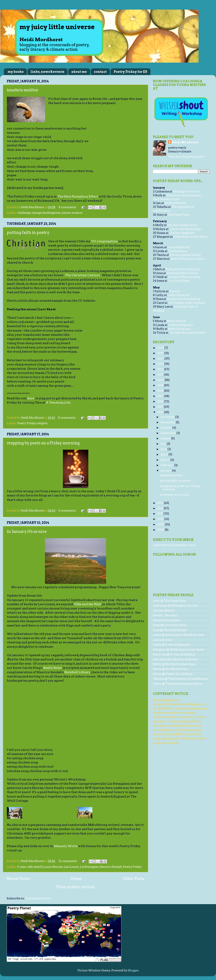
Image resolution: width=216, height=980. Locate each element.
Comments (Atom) (38, 898)
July (164, 444)
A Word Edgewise (180, 325)
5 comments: (68, 511)
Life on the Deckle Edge (185, 229)
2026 (161, 348)
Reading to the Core (186, 192)
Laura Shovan (53, 867)
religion (42, 423)
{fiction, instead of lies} (185, 255)
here (31, 398)
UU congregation (104, 241)
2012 (160, 508)
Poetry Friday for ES (130, 72)
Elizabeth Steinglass (167, 620)
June (164, 449)
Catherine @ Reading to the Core (176, 606)
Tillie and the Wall (87, 604)
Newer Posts (18, 879)
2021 (160, 375)
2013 (160, 503)
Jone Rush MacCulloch (182, 273)
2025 (161, 353)
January (166, 471)
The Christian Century (82, 275)
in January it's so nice (27, 531)
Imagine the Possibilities (184, 299)
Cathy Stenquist (179, 295)
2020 (161, 380)
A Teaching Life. (58, 402)
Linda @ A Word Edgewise (171, 645)
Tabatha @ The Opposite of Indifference (181, 679)
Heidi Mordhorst (185, 142)
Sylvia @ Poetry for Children (173, 674)
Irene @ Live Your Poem (170, 625)
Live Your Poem (179, 281)
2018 (161, 391)
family (38, 867)
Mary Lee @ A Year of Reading (174, 654)
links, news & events (47, 72)
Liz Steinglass (89, 867)
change (37, 213)
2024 (161, 359)
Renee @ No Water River (170, 669)
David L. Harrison (165, 615)
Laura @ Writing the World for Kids (178, 635)
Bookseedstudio (176, 203)
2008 (161, 530)
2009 (161, 524)
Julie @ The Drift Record (170, 630)
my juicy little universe (184, 277)
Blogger (133, 970)
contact (100, 72)
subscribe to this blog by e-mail (174, 545)
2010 (161, 519)
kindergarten (52, 213)
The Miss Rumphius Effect (78, 196)
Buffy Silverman (179, 329)
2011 (160, 514)
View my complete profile (186, 157)
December (168, 417)
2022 (161, 369)
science (77, 213)
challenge (24, 213)
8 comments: (68, 207)
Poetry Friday (27, 423)
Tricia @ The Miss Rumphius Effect (178, 684)
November (168, 422)
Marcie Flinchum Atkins (187, 259)
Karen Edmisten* (179, 247)
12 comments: (68, 861)
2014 (161, 412)
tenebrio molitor (23, 90)
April (165, 454)
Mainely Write (66, 846)
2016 (161, 401)
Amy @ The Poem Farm (170, 601)
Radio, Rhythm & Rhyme (182, 269)
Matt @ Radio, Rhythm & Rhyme (175, 659)
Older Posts (134, 879)
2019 (161, 385)
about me (79, 72)
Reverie (175, 291)
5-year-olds (25, 867)
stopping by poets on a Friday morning (43, 443)
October (166, 428)
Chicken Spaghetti (182, 233)
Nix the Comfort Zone (182, 225)
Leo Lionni (71, 867)
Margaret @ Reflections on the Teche (178, 650)
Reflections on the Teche (190, 237)
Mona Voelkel (176, 321)
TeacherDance (178, 251)
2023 (161, 364)
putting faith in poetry (28, 233)
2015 (160, 407)
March (165, 460)
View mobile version (76, 887)
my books (16, 72)
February (167, 465)
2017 (161, 396)
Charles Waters (164, 611)
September (168, 433)
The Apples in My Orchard (186, 303)
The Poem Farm (179, 215)
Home (76, 879)
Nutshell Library (77, 672)
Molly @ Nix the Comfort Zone (174, 664)
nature (66, 213)
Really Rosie (53, 668)
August (166, 438)
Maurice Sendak (111, 867)
